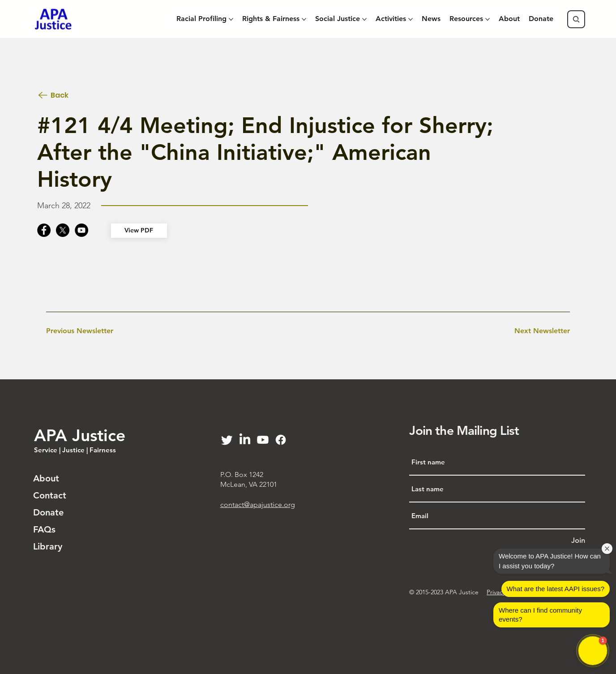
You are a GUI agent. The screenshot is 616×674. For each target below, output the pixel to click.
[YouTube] (81, 230)
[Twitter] (227, 440)
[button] (593, 651)
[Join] (578, 541)
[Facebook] (44, 230)
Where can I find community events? (540, 615)
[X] (63, 230)
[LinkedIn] (245, 440)
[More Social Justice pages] (364, 19)
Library (48, 546)
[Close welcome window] (607, 549)
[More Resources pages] (488, 19)
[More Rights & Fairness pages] (304, 19)
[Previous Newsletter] (80, 331)
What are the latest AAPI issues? (556, 589)
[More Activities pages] (411, 19)
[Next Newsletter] (542, 331)
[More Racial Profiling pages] (231, 19)
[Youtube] (263, 440)
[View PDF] (139, 231)
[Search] (576, 19)
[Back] (68, 95)
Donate (48, 512)
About (46, 478)
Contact (50, 495)
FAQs (44, 529)
